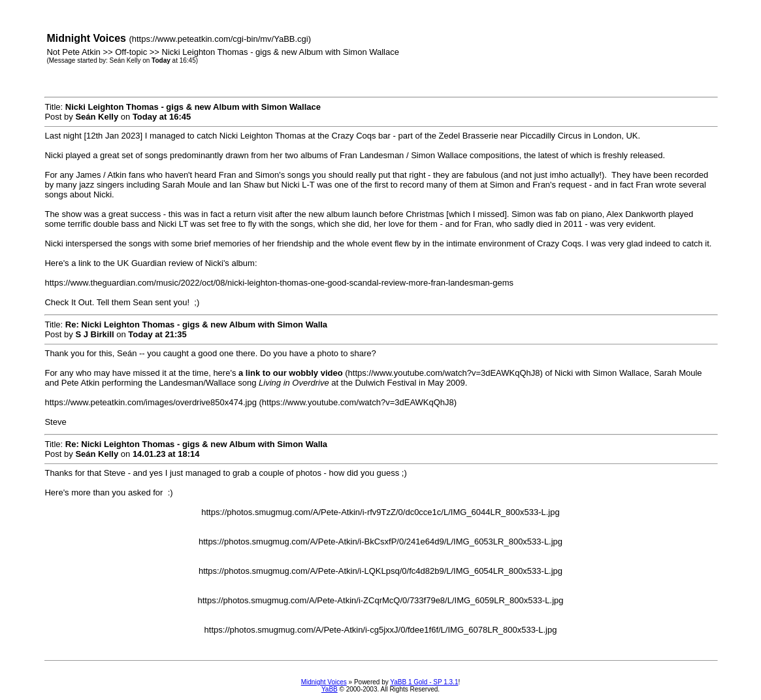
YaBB (330, 689)
